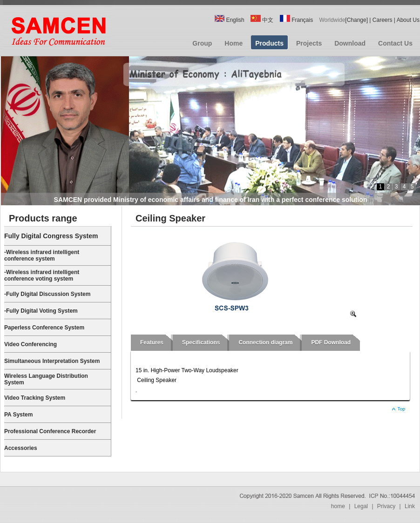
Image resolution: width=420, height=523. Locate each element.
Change (357, 20)
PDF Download (331, 342)
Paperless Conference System (44, 328)
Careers (383, 20)
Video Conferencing (30, 344)
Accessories (21, 448)
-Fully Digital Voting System (41, 311)
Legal (361, 506)
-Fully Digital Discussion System (47, 294)
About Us (408, 20)
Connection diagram (265, 342)
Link (410, 506)
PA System (18, 415)
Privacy (386, 506)
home (338, 506)
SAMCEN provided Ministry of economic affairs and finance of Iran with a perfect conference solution (211, 200)
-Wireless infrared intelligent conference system (42, 255)
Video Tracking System (35, 398)
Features (152, 342)
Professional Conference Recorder (50, 431)
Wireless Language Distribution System (46, 379)
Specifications (201, 342)
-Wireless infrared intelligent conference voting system (42, 275)
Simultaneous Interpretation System (52, 361)
